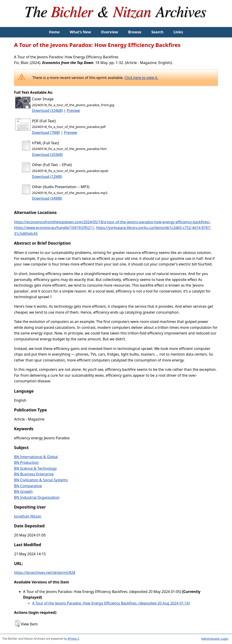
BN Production (26, 462)
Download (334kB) (47, 111)
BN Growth (23, 492)
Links (178, 32)
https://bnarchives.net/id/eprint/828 (45, 573)
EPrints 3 (73, 639)
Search (157, 32)
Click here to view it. (141, 78)
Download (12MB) (47, 177)
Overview (110, 32)
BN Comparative (28, 486)
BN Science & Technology (35, 468)
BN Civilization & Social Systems (41, 480)
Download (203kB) (47, 155)
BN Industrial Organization (37, 497)
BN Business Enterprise (34, 474)
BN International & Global (36, 457)
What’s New (80, 32)
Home (54, 32)
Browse (135, 32)
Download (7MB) (46, 133)
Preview (73, 111)
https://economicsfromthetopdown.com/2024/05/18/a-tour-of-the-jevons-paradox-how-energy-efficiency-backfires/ (112, 222)
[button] (17, 623)
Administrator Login (215, 639)
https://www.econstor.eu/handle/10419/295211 (54, 228)
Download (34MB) (47, 198)
